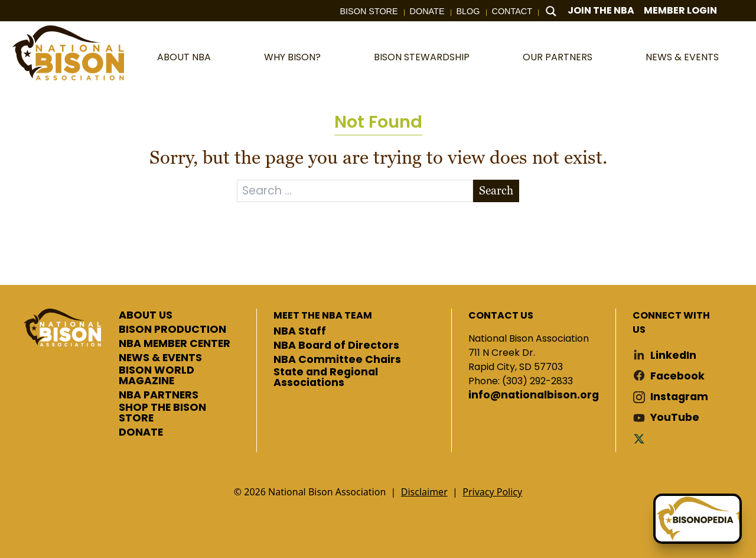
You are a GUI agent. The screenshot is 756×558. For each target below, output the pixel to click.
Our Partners (558, 57)
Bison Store (369, 11)
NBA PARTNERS (159, 395)
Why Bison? (292, 57)
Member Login (680, 10)
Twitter (641, 438)
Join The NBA (601, 10)
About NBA (184, 57)
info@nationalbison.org (534, 395)
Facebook (677, 376)
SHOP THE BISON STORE (162, 413)
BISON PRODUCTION (172, 330)
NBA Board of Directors (336, 346)
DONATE (141, 433)
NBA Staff (300, 332)
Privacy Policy (492, 492)
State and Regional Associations (326, 377)
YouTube (675, 418)
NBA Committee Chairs (337, 360)
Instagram (679, 397)
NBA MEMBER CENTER (175, 344)
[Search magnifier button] (551, 11)
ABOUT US (146, 316)
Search (496, 191)
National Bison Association (68, 53)
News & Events (682, 57)
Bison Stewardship (422, 57)
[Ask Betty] (698, 519)
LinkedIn (673, 356)
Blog (468, 11)
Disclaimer (424, 492)
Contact (512, 11)
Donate (427, 11)
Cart (738, 11)
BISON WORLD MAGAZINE (157, 376)
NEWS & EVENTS (160, 358)
